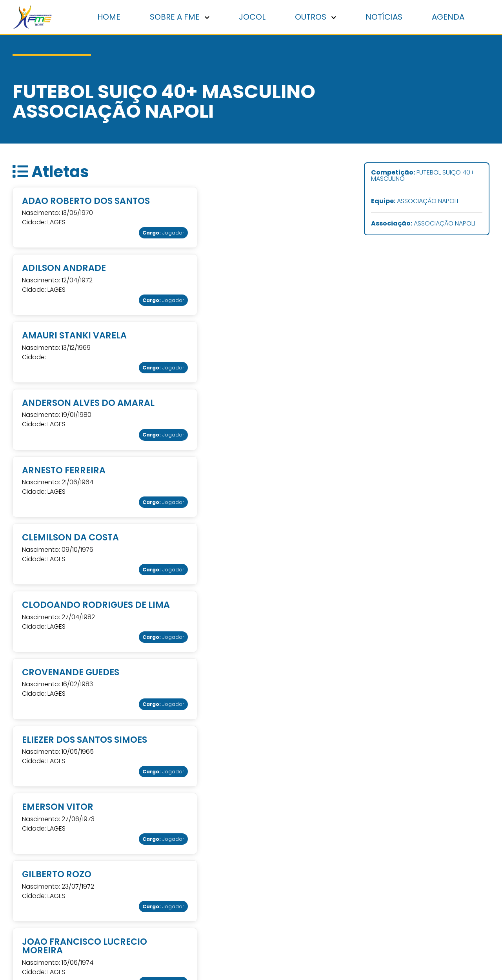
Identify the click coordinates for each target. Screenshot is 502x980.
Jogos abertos (436, 887)
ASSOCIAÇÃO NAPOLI (415, 202)
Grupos (425, 908)
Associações (330, 887)
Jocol (253, 17)
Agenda (448, 17)
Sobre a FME (181, 17)
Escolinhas (429, 898)
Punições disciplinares (344, 866)
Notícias (384, 17)
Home (110, 17)
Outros (316, 17)
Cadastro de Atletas (342, 898)
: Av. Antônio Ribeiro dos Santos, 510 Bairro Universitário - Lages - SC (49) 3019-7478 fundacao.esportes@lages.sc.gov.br (206, 887)
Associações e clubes (446, 877)
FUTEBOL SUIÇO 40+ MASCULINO (423, 176)
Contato (324, 908)
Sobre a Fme (330, 877)
